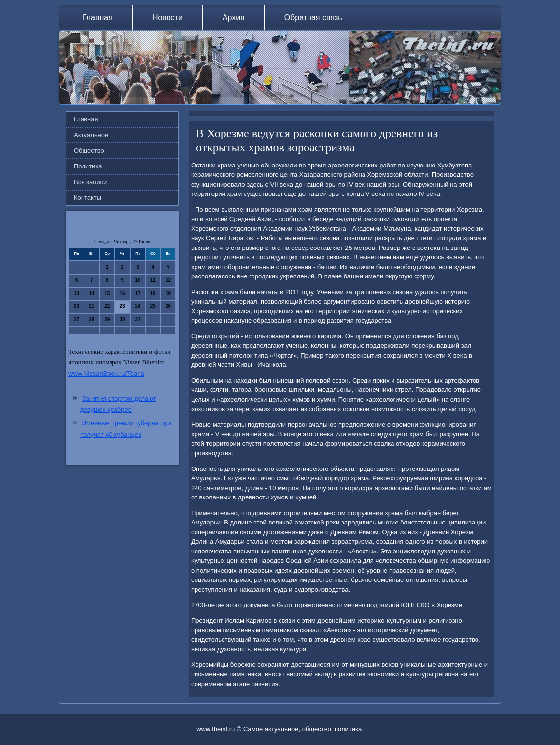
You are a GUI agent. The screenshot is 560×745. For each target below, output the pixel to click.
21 (92, 306)
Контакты (87, 198)
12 (168, 280)
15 (107, 293)
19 (168, 293)
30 (122, 319)
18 (153, 293)
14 (92, 293)
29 (107, 319)
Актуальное (91, 135)
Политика (88, 166)
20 (76, 306)
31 (138, 319)
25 (153, 306)
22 (107, 306)
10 (138, 280)
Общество (89, 151)
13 (76, 293)
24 (138, 306)
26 (168, 306)
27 (76, 319)
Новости (168, 17)
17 (138, 293)
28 (92, 319)
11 (153, 280)
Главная (98, 17)
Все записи (90, 182)
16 (122, 293)
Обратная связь (313, 17)
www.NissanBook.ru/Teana (106, 373)
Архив (234, 17)
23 (122, 306)
